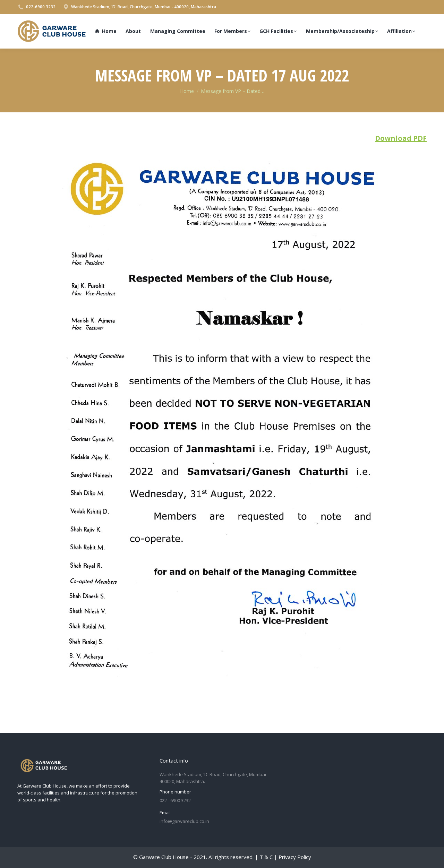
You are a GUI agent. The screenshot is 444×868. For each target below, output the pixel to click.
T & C (266, 857)
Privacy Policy (295, 857)
